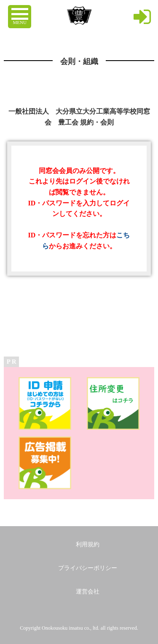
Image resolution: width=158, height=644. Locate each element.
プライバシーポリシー (88, 568)
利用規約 (88, 544)
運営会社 (88, 592)
